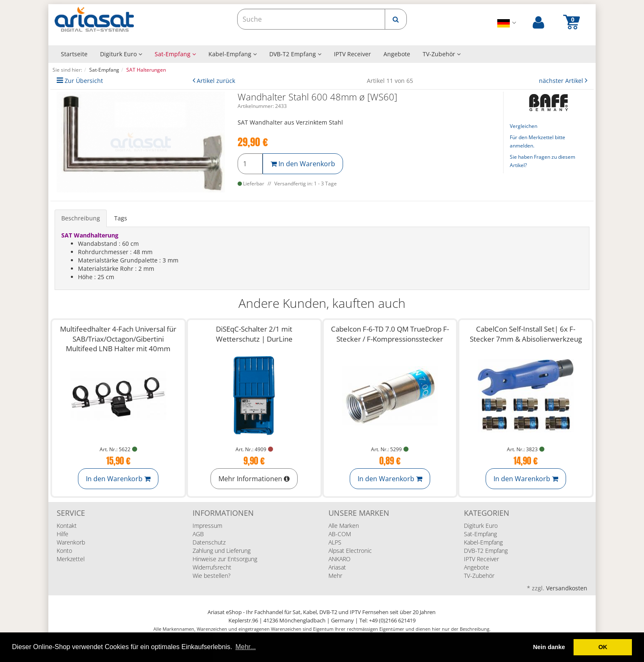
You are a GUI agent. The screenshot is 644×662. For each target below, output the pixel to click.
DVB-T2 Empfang (295, 54)
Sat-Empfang (175, 54)
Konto (64, 551)
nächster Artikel (562, 81)
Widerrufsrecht (212, 567)
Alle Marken (344, 526)
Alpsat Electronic (350, 551)
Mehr (335, 576)
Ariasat (337, 567)
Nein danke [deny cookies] (549, 647)
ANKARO (340, 559)
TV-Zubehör (442, 54)
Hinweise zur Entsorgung (225, 559)
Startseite (74, 54)
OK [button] (603, 647)
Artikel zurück (216, 81)
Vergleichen (524, 126)
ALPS (335, 542)
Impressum (207, 526)
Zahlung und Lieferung (222, 551)
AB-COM (340, 534)
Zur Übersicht (84, 81)
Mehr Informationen (254, 479)
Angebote (397, 54)
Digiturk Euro (121, 54)
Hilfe (63, 534)
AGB (198, 534)
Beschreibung (81, 218)
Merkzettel (71, 559)
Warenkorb (71, 542)
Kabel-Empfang (233, 54)
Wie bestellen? (212, 576)
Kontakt (67, 526)
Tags (121, 218)
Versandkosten (567, 588)
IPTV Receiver (352, 54)
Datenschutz (209, 542)
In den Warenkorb (303, 164)
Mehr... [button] (246, 647)
